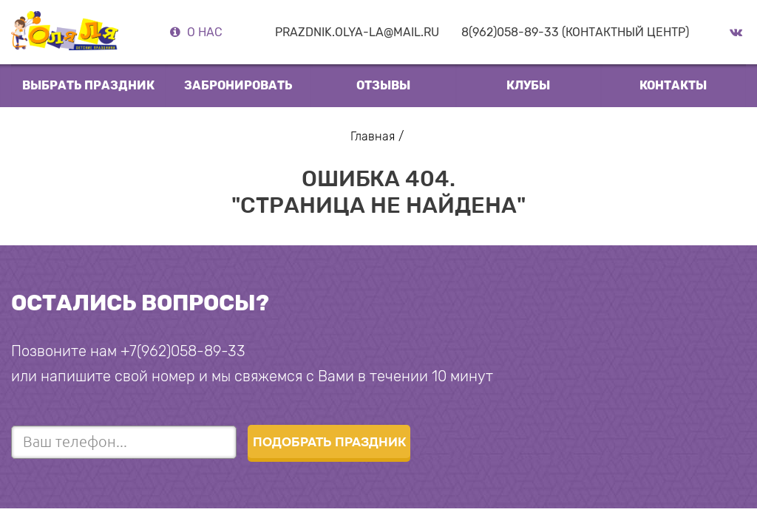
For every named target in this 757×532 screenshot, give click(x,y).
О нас (205, 32)
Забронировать (238, 85)
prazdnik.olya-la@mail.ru (357, 32)
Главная (373, 136)
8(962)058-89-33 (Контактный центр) (575, 32)
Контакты (673, 85)
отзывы (383, 85)
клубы (528, 85)
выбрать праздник (88, 85)
